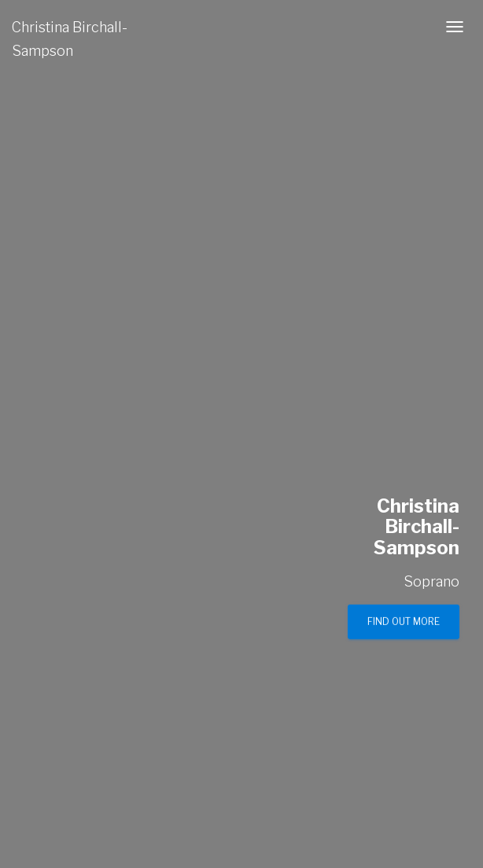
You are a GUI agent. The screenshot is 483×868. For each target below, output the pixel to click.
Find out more (404, 622)
